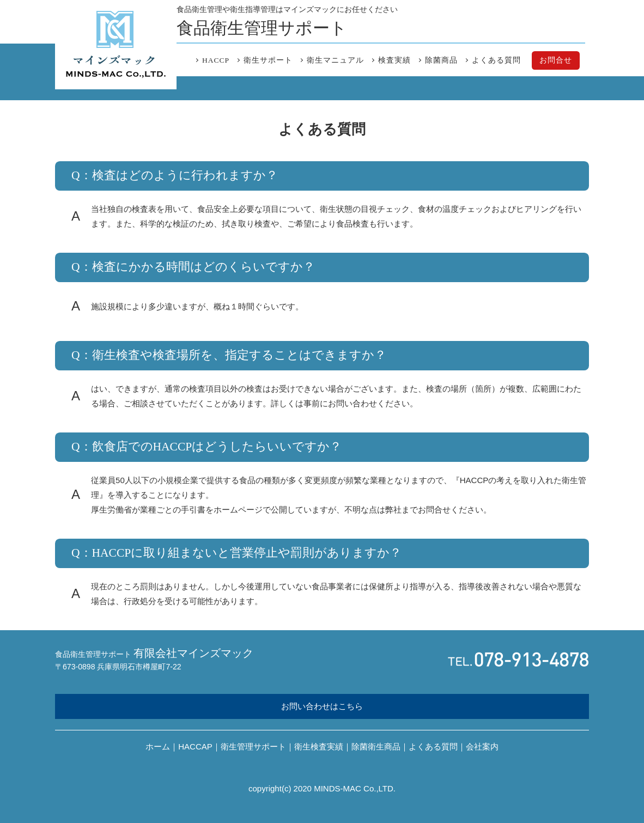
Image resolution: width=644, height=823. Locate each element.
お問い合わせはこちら (322, 706)
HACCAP (195, 746)
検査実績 (394, 60)
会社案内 (482, 746)
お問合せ (556, 60)
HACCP (216, 60)
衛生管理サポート (253, 746)
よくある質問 (496, 60)
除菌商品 (441, 60)
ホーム (158, 746)
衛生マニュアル (335, 60)
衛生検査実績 (319, 746)
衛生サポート (268, 60)
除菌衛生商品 (376, 746)
